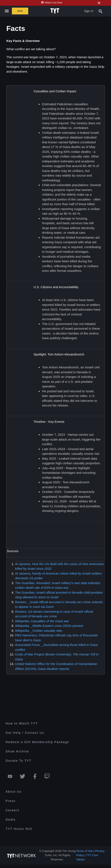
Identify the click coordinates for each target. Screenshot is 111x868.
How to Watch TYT (22, 723)
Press (11, 801)
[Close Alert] (99, 3)
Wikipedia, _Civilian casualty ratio (39, 630)
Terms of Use (85, 851)
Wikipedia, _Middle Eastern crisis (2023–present (49, 626)
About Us (13, 792)
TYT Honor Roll (19, 829)
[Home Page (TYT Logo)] (55, 11)
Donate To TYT (18, 761)
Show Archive (17, 751)
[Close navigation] (7, 11)
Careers (12, 810)
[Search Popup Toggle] (101, 11)
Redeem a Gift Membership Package (37, 742)
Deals (11, 820)
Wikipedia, (42, 621)
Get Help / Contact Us (25, 733)
